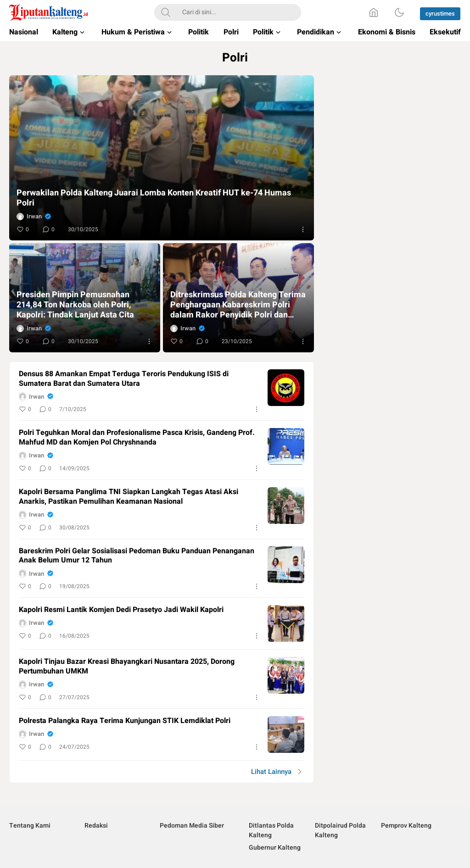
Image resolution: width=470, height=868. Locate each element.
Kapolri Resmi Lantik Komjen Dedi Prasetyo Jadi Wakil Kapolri (121, 610)
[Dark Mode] (399, 12)
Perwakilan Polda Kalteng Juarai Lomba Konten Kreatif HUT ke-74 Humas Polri (154, 198)
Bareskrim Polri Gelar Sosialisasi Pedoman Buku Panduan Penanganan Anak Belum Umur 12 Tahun (137, 556)
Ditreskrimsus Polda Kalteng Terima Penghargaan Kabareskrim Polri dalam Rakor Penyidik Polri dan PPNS (238, 305)
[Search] (166, 12)
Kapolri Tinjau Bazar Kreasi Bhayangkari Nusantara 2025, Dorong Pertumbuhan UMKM (127, 667)
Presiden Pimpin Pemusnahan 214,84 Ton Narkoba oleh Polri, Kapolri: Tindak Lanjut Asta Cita (75, 305)
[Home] (374, 12)
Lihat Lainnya (271, 772)
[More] (303, 229)
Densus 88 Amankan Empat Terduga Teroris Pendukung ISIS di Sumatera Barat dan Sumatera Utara (124, 379)
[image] (286, 388)
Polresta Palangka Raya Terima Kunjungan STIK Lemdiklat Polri (125, 721)
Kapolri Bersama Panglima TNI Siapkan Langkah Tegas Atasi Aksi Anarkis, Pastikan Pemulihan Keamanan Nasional (129, 497)
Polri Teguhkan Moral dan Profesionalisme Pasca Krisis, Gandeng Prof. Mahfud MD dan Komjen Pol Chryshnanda (137, 438)
